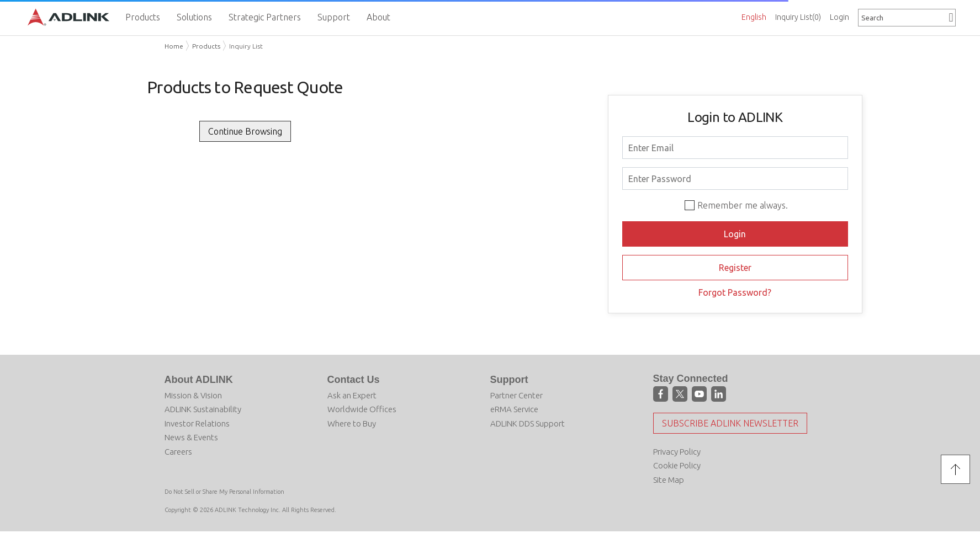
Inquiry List (798, 17)
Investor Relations (197, 423)
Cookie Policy (677, 465)
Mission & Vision (193, 395)
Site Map (669, 480)
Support (509, 380)
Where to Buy (352, 423)
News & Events (191, 437)
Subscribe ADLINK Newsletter (730, 423)
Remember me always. (743, 205)
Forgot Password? (735, 292)
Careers (178, 452)
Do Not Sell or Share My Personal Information (224, 492)
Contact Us (354, 380)
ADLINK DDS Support (528, 423)
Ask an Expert (352, 395)
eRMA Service (514, 409)
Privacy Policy (677, 452)
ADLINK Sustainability (203, 409)
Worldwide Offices (362, 409)
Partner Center (517, 395)
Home (174, 46)
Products (206, 46)
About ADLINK (199, 380)
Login (839, 17)
